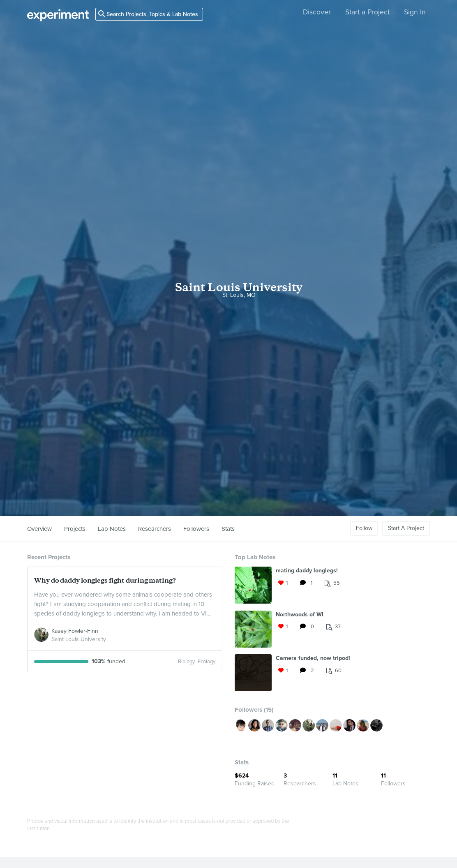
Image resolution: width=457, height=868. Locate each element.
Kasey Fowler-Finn (75, 631)
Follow (364, 528)
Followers (196, 529)
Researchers (155, 529)
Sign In (415, 12)
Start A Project (406, 528)
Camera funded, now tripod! (313, 658)
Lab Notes (112, 529)
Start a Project (367, 12)
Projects (75, 529)
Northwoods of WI (300, 615)
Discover (317, 12)
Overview (39, 529)
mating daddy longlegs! (307, 571)
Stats (228, 529)
